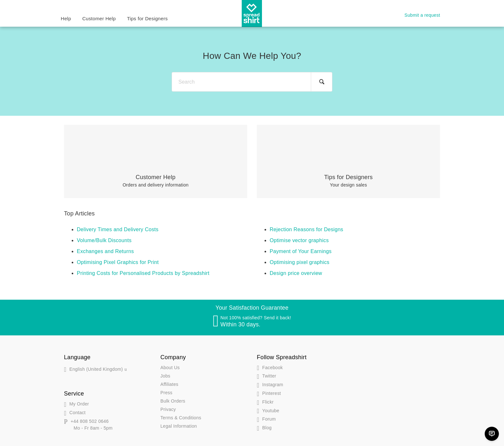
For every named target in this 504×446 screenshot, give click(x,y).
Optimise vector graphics (299, 240)
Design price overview (296, 273)
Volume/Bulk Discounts (104, 240)
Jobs (165, 376)
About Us (170, 368)
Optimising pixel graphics (300, 262)
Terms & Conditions (181, 418)
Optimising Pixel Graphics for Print (118, 262)
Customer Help (99, 18)
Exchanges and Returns (105, 251)
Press (166, 393)
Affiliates (169, 384)
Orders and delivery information (155, 181)
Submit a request (422, 15)
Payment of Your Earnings (301, 251)
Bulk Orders (173, 401)
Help (66, 18)
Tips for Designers (147, 18)
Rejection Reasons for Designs (306, 229)
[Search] (252, 82)
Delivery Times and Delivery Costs (118, 229)
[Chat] (492, 434)
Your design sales (348, 181)
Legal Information (179, 426)
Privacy (168, 409)
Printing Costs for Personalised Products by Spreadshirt (143, 273)
